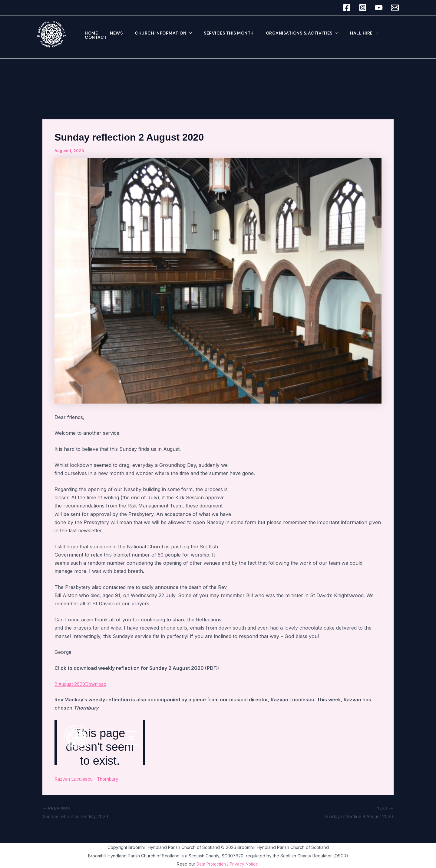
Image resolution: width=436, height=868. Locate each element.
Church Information (154, 34)
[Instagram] (363, 8)
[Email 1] (395, 8)
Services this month (216, 34)
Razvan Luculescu (76, 779)
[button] (180, 34)
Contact (378, 34)
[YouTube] (379, 8)
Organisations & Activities (286, 34)
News (111, 34)
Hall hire (344, 34)
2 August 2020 (71, 684)
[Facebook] (347, 8)
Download (100, 684)
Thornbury (114, 779)
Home (89, 34)
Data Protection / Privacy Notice (228, 864)
